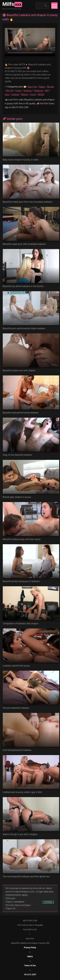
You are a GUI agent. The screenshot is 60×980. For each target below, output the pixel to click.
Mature (25, 94)
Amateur (28, 90)
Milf (47, 90)
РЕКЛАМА (48, 902)
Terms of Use (30, 966)
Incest (33, 94)
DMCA (30, 957)
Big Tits (10, 90)
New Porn (32, 87)
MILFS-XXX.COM (30, 921)
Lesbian (15, 94)
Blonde (51, 87)
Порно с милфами (15, 902)
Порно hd (10, 908)
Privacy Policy (30, 948)
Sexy (7, 94)
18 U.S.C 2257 (30, 975)
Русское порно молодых (18, 905)
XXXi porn (10, 898)
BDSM (41, 94)
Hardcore (38, 90)
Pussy (18, 90)
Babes (42, 87)
